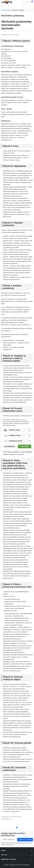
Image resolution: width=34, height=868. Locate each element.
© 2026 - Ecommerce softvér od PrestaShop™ (17, 865)
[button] (24, 2)
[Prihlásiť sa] (28, 2)
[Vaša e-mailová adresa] (9, 840)
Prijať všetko (25, 446)
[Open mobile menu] (2, 6)
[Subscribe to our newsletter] (25, 840)
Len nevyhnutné (9, 446)
